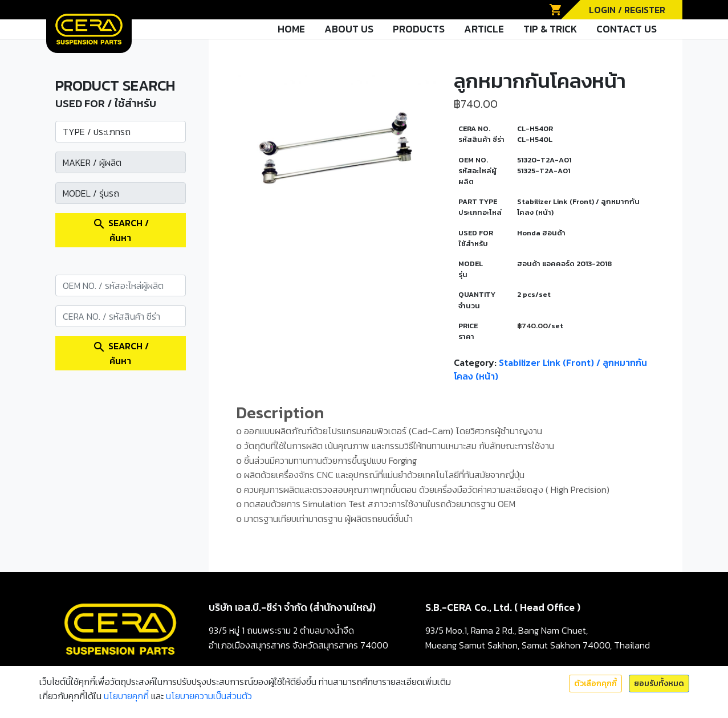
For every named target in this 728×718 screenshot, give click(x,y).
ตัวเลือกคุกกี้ (595, 684)
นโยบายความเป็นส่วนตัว (209, 696)
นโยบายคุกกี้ (126, 696)
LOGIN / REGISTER (627, 10)
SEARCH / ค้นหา (121, 230)
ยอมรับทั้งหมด (659, 684)
